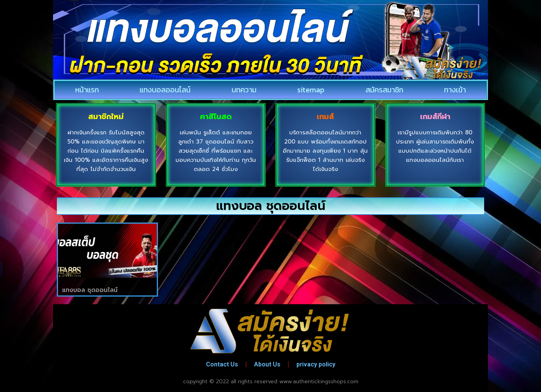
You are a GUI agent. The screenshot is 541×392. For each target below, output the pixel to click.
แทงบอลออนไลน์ (165, 90)
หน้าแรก (87, 90)
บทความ (244, 90)
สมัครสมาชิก (384, 90)
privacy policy (316, 364)
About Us (267, 364)
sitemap (311, 90)
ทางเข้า (455, 90)
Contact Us (222, 364)
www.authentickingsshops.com (319, 382)
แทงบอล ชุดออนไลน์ (90, 290)
